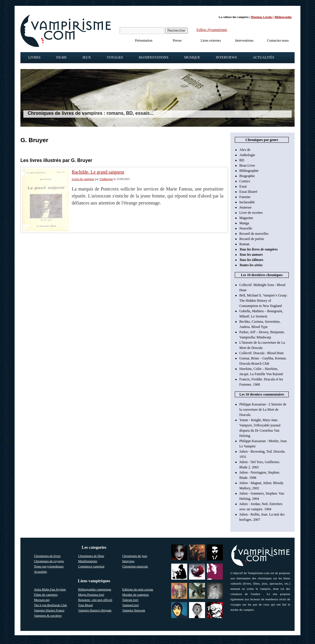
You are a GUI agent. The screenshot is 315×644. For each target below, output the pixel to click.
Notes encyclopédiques (49, 566)
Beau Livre (247, 165)
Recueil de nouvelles (254, 234)
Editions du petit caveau (138, 589)
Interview (128, 561)
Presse (177, 40)
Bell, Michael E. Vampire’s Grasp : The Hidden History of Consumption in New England (264, 301)
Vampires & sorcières (48, 615)
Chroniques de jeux (135, 556)
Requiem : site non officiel (95, 600)
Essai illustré (249, 192)
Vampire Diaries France (49, 610)
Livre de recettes (251, 213)
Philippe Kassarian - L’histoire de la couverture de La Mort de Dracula (263, 410)
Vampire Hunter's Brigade (95, 610)
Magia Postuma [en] (91, 594)
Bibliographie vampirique (95, 589)
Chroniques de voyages (49, 561)
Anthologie (247, 155)
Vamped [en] (131, 605)
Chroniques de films (91, 556)
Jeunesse (246, 207)
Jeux (86, 57)
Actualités (263, 57)
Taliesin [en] (130, 600)
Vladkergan (106, 179)
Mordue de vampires (135, 594)
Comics (245, 181)
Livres (34, 57)
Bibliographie (283, 17)
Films (61, 57)
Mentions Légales (262, 17)
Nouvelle (246, 228)
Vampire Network (134, 610)
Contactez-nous (278, 40)
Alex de (245, 150)
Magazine (246, 218)
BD (242, 160)
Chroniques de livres (47, 556)
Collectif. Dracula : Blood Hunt (262, 353)
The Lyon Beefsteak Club (51, 605)
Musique (192, 57)
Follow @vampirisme (212, 30)
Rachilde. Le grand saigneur (98, 172)
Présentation (144, 40)
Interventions (244, 40)
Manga (244, 223)
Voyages (115, 57)
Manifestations (154, 57)
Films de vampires (46, 594)
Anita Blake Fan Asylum (50, 589)
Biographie (247, 176)
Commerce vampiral (91, 566)
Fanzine (245, 197)
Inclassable (247, 202)
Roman (245, 244)
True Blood (85, 605)
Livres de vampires (83, 179)
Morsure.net (42, 600)
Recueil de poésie (252, 239)
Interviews (226, 57)
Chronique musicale (135, 566)
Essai (243, 186)
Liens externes (211, 40)
